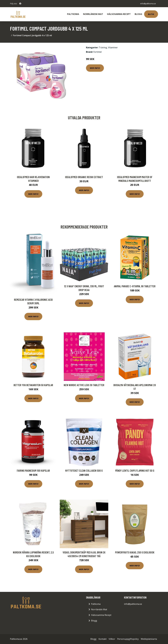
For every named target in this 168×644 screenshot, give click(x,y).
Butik (151, 14)
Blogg (138, 14)
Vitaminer (113, 47)
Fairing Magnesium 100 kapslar (33, 470)
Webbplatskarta (149, 639)
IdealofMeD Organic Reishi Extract (84, 177)
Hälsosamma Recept (119, 14)
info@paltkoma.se (148, 4)
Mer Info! (95, 68)
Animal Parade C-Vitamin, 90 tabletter (135, 286)
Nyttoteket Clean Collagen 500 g (84, 470)
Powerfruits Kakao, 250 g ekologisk (135, 552)
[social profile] (20, 4)
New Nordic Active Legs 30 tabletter (84, 385)
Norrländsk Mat (93, 14)
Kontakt (103, 639)
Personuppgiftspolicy (128, 639)
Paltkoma (73, 14)
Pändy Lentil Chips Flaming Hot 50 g (135, 470)
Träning (103, 47)
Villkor (112, 639)
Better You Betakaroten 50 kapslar (33, 385)
